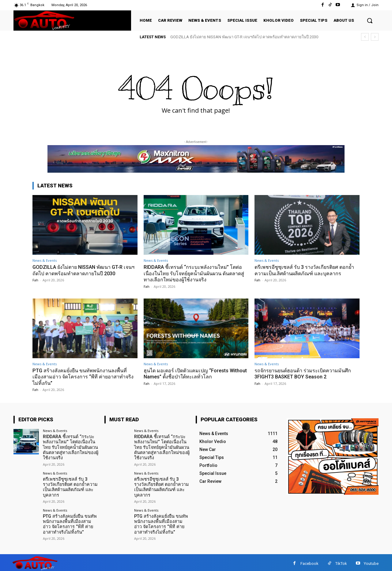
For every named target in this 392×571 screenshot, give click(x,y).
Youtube (371, 561)
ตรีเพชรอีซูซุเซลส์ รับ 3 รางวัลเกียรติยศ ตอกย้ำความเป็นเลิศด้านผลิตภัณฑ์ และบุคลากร (307, 270)
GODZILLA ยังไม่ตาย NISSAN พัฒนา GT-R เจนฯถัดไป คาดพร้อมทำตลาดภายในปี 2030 (244, 37)
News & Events (45, 260)
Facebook (309, 561)
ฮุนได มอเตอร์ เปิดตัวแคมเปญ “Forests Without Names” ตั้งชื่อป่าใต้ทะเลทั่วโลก (189, 374)
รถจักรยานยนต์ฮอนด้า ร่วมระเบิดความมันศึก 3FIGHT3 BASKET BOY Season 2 (305, 374)
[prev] (365, 37)
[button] (370, 21)
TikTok (341, 561)
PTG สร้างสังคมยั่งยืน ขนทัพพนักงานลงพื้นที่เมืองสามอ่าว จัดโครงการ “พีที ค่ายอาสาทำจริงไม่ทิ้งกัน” (82, 377)
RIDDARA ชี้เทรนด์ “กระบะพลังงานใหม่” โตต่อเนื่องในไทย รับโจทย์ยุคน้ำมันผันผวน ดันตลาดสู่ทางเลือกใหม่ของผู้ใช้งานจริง (196, 273)
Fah (35, 280)
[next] (375, 37)
